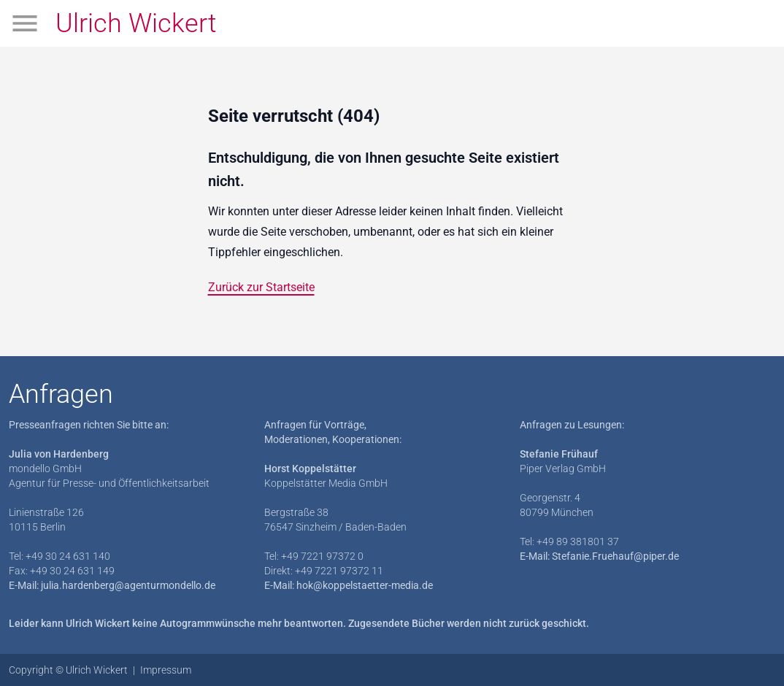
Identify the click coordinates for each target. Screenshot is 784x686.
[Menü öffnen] (25, 23)
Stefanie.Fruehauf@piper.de (615, 556)
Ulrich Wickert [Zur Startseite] (136, 23)
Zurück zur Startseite (261, 287)
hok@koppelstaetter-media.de (365, 585)
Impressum (166, 670)
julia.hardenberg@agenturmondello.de (128, 585)
